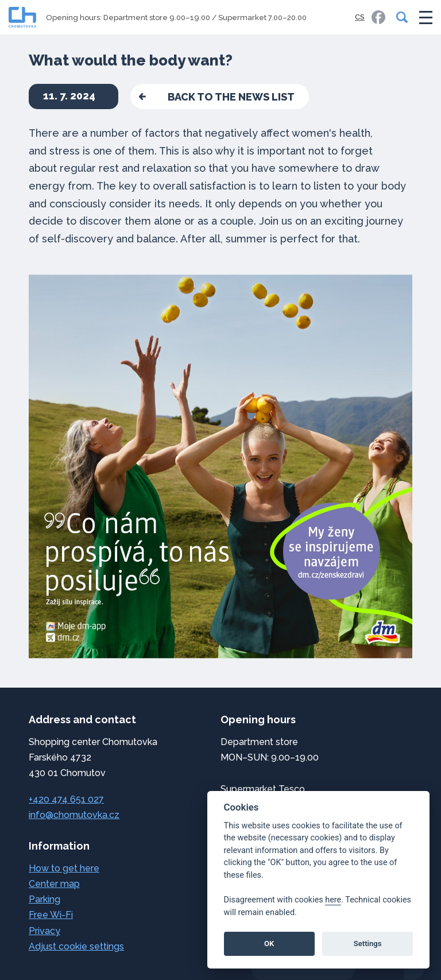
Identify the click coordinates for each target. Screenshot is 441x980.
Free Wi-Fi (51, 915)
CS (360, 17)
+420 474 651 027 (66, 799)
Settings (368, 944)
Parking (45, 899)
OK (269, 944)
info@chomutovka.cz (74, 815)
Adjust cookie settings (76, 946)
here (333, 900)
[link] (378, 17)
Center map (54, 884)
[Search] (400, 17)
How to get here (64, 868)
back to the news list (231, 97)
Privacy (45, 931)
